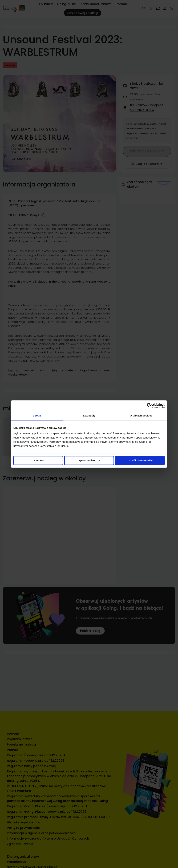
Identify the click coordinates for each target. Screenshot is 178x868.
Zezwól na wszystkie (140, 460)
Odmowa (38, 460)
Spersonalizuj (89, 460)
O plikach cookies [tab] (141, 416)
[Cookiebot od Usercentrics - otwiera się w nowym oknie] (149, 406)
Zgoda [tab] (37, 416)
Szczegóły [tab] (89, 416)
